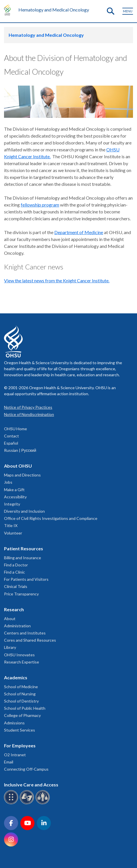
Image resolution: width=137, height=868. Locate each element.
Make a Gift (14, 490)
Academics (16, 677)
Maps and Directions (22, 475)
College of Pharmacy (22, 715)
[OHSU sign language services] (28, 803)
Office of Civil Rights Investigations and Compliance (51, 518)
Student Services (20, 730)
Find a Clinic (15, 572)
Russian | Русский (20, 450)
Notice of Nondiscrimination (29, 414)
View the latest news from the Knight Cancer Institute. (57, 280)
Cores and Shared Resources (30, 640)
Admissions (14, 723)
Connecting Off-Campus (26, 769)
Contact (11, 436)
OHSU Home (16, 429)
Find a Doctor (16, 565)
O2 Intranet (15, 755)
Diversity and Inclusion (24, 511)
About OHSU (18, 466)
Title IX (11, 525)
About (10, 619)
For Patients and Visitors (26, 579)
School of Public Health (25, 708)
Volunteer (13, 533)
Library (10, 647)
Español (11, 443)
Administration (17, 626)
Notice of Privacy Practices (28, 407)
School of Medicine (21, 687)
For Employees (20, 745)
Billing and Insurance (23, 558)
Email (9, 762)
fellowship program (40, 205)
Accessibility (15, 497)
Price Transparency (21, 594)
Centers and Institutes (25, 633)
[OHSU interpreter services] (44, 803)
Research (14, 609)
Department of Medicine (79, 232)
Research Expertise (22, 662)
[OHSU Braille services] (12, 803)
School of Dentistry (21, 701)
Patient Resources (24, 548)
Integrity (12, 504)
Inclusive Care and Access (31, 785)
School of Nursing (20, 694)
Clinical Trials (16, 586)
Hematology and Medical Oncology (54, 10)
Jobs (8, 482)
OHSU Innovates (19, 655)
